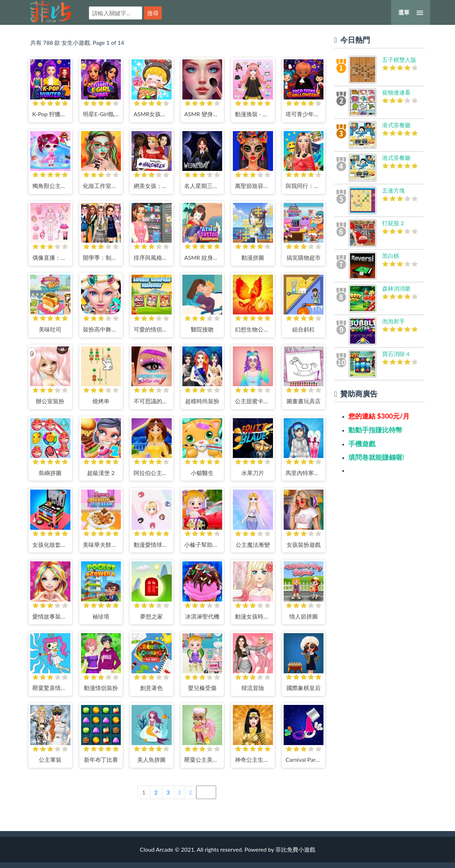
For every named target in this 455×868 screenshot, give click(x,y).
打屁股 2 (393, 223)
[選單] (411, 12)
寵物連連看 (396, 92)
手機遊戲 (362, 444)
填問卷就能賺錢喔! (376, 457)
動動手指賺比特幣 (375, 430)
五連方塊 (394, 190)
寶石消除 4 (396, 354)
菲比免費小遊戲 (51, 12)
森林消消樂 (396, 288)
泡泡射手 (394, 321)
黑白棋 (391, 256)
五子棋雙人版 (399, 60)
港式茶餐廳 (396, 125)
